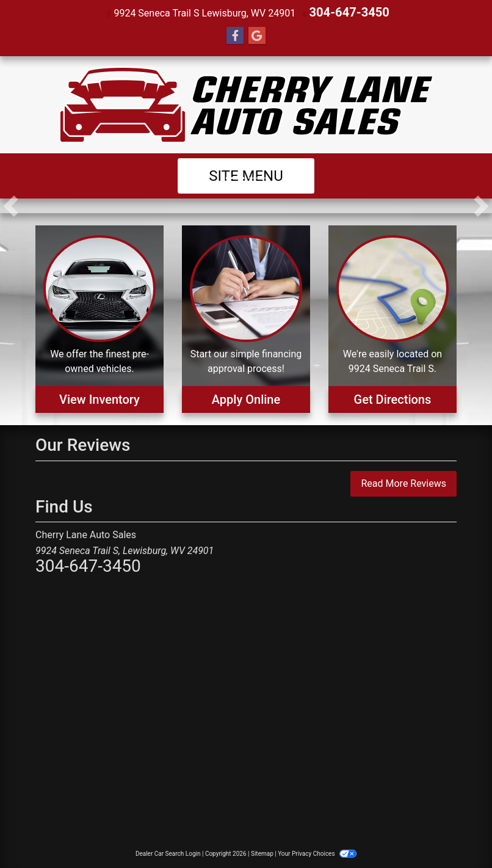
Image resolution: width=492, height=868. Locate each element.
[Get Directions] (393, 318)
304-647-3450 (349, 12)
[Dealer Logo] (246, 104)
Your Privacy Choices (317, 852)
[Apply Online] (246, 318)
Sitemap (262, 852)
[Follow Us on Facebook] (235, 35)
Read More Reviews (403, 482)
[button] (11, 205)
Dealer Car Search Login (168, 852)
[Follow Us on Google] (257, 35)
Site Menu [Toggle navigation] (246, 175)
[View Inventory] (99, 318)
